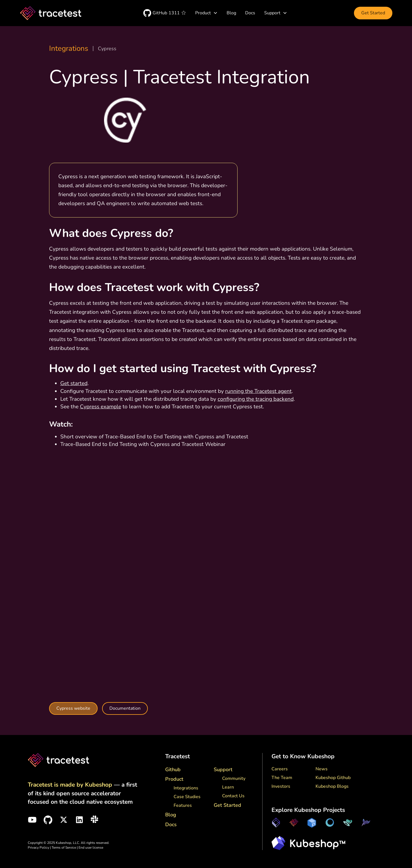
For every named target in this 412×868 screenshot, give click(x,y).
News (322, 769)
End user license (91, 848)
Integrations (69, 49)
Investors (281, 786)
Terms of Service (64, 848)
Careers (280, 769)
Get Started (373, 13)
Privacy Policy (38, 848)
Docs (250, 13)
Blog (231, 13)
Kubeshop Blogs (332, 786)
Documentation (125, 708)
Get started (74, 383)
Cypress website (73, 708)
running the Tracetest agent (258, 391)
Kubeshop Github (333, 778)
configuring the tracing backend (256, 399)
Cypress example (101, 407)
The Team (282, 778)
